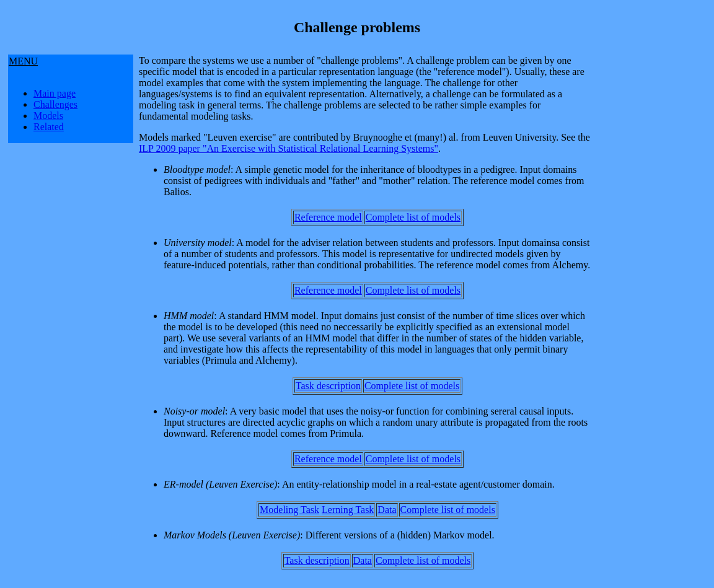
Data (387, 510)
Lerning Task (348, 510)
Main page (55, 93)
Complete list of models (413, 217)
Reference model (328, 217)
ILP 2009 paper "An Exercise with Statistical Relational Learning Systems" (289, 148)
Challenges (55, 104)
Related (49, 127)
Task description (328, 386)
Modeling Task (289, 510)
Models (48, 116)
